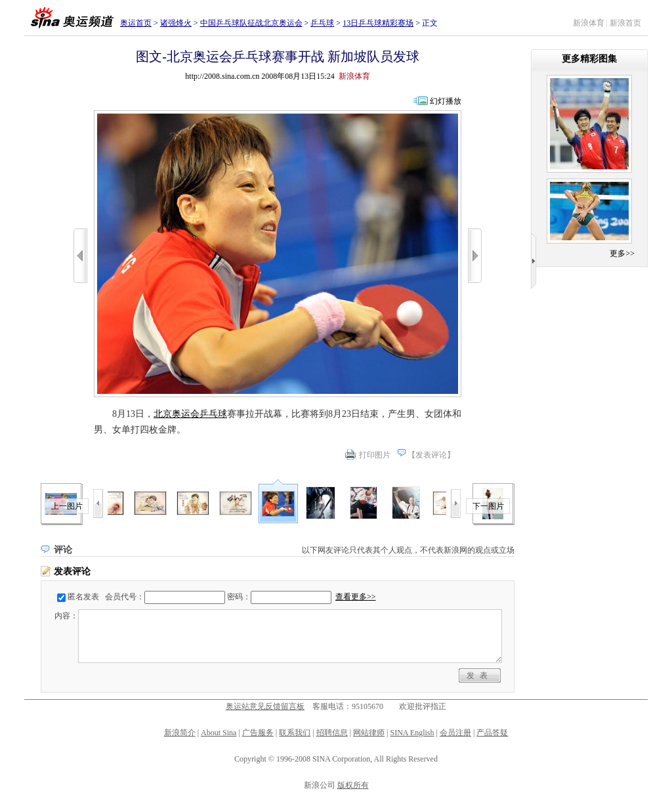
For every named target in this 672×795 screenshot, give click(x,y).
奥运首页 (136, 23)
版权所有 (353, 785)
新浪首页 (625, 23)
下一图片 (488, 506)
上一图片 (67, 506)
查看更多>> (356, 597)
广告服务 (258, 733)
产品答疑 (492, 733)
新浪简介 (180, 733)
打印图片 (375, 455)
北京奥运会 (177, 414)
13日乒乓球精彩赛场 (378, 23)
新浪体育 (589, 23)
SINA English (412, 733)
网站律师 (369, 733)
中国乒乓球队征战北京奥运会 (251, 23)
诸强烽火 (176, 23)
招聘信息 (332, 733)
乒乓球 (322, 23)
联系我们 (295, 733)
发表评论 (431, 455)
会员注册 (455, 733)
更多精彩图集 (589, 59)
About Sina (219, 733)
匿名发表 (83, 597)
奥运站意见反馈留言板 (265, 706)
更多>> (622, 253)
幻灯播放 (446, 101)
